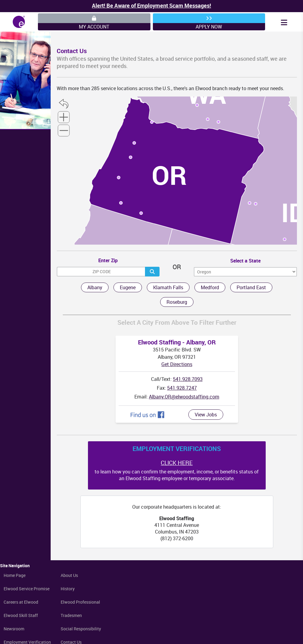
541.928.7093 (188, 379)
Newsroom (14, 629)
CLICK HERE (177, 463)
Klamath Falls (168, 287)
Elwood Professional (80, 602)
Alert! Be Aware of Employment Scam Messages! (151, 5)
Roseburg (177, 302)
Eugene (128, 287)
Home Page (15, 575)
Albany (95, 287)
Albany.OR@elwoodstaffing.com (184, 397)
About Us (69, 575)
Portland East (251, 287)
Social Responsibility (81, 629)
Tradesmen (71, 615)
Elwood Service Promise (27, 589)
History (68, 589)
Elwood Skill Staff (21, 615)
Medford (210, 287)
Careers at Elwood (21, 602)
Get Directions (177, 364)
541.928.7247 (182, 388)
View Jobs (206, 415)
